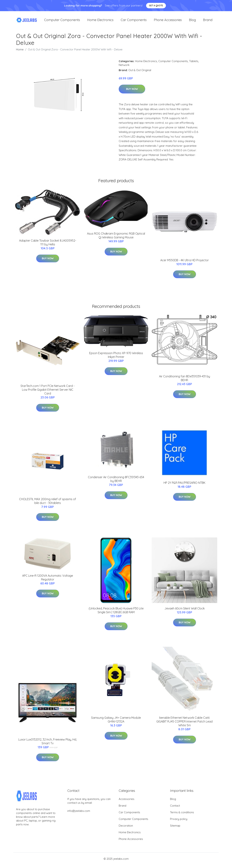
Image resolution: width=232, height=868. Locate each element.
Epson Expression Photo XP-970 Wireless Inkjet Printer (116, 358)
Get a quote (156, 5)
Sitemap (175, 829)
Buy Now (132, 92)
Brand (208, 22)
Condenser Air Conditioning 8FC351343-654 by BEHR (116, 482)
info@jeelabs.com (79, 814)
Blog (192, 22)
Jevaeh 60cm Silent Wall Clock (185, 611)
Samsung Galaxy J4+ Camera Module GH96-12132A (116, 723)
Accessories (127, 802)
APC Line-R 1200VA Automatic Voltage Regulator (48, 581)
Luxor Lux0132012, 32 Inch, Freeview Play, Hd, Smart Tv (48, 744)
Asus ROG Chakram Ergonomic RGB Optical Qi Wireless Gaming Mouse (116, 238)
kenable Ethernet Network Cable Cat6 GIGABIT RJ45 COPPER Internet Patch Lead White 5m (184, 725)
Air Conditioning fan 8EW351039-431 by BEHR (185, 381)
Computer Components (62, 22)
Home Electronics (100, 22)
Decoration (126, 829)
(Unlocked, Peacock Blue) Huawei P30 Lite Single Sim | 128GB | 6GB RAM (116, 613)
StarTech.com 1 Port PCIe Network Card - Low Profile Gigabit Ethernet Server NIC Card (48, 393)
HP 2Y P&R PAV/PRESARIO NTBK (184, 486)
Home (20, 52)
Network (124, 68)
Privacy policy (179, 822)
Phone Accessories (168, 22)
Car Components (134, 22)
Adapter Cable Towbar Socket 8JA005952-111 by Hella (48, 245)
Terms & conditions (182, 815)
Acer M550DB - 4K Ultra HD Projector (185, 263)
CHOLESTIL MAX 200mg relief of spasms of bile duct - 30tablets (48, 504)
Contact (175, 809)
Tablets (194, 64)
